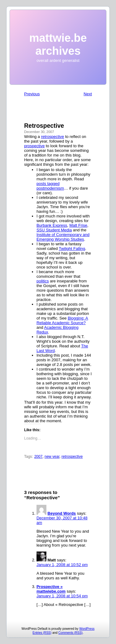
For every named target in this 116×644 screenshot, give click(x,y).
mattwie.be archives (58, 44)
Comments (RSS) (71, 633)
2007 (39, 457)
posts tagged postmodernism (50, 186)
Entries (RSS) (42, 633)
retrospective (53, 137)
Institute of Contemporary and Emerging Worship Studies (63, 237)
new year (52, 457)
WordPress (87, 629)
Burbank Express (52, 225)
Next (88, 94)
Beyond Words (62, 513)
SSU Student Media (54, 230)
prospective (34, 146)
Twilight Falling (72, 249)
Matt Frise (78, 225)
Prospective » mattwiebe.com (51, 589)
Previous (32, 94)
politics (43, 281)
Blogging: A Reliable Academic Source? (62, 320)
